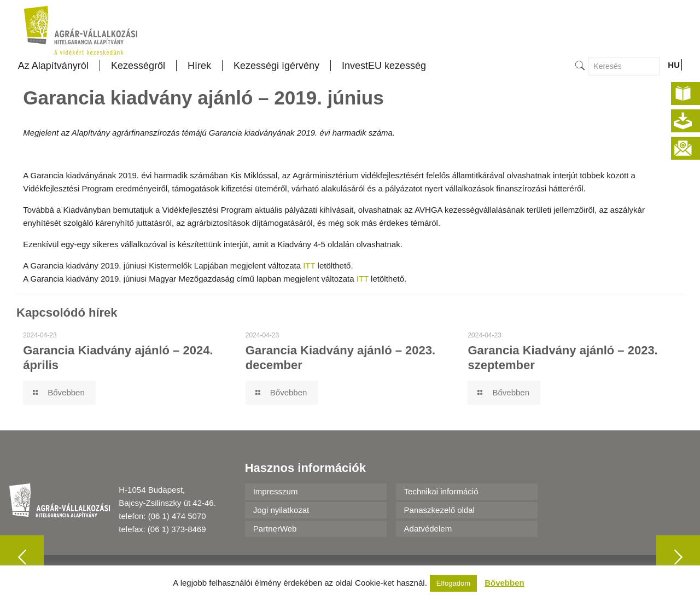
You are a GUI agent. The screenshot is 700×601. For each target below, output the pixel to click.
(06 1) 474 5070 (177, 516)
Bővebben (504, 583)
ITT (309, 266)
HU (674, 65)
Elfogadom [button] (453, 583)
